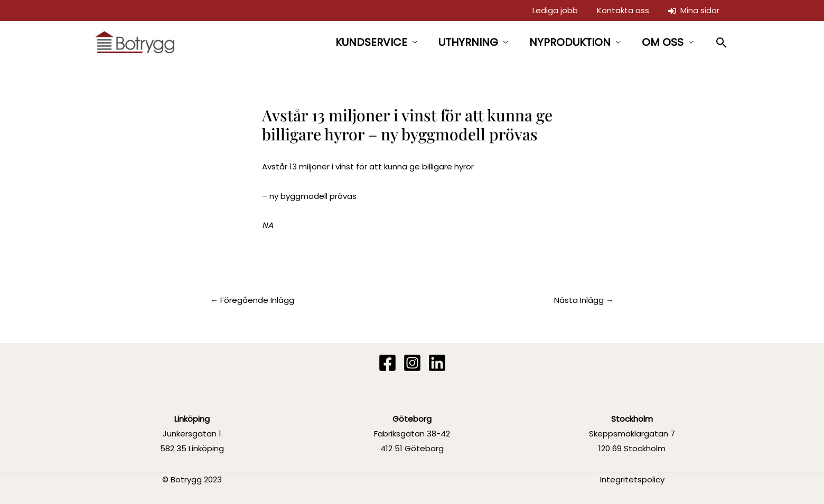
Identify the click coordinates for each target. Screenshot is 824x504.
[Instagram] (412, 363)
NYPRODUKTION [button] (570, 42)
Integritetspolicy (632, 479)
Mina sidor (694, 10)
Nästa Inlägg (584, 300)
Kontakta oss (623, 10)
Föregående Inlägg (252, 300)
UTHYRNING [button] (468, 42)
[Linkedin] (437, 363)
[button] (722, 42)
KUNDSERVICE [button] (371, 42)
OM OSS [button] (663, 42)
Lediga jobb (555, 10)
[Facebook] (387, 363)
